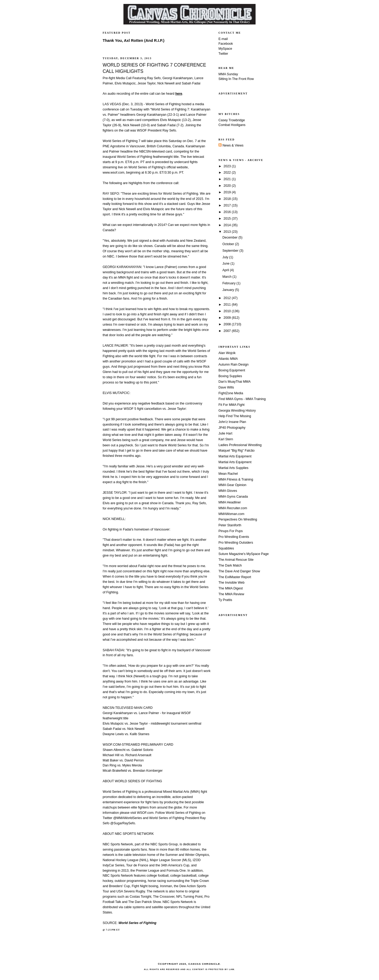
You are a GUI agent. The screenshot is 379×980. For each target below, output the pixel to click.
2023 (228, 166)
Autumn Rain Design (233, 365)
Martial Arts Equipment (235, 456)
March (227, 277)
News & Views (231, 145)
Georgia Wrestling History (237, 411)
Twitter (223, 54)
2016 (228, 212)
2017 (228, 205)
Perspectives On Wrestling (238, 519)
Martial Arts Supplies (233, 468)
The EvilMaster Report (235, 577)
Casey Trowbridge (232, 120)
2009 (228, 318)
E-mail (223, 39)
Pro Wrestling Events (234, 537)
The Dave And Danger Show (239, 571)
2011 (228, 305)
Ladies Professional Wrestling (240, 445)
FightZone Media (231, 393)
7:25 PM (111, 930)
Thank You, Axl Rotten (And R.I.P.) (134, 41)
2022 (228, 173)
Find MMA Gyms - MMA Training (242, 399)
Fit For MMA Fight (231, 405)
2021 (228, 179)
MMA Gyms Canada (233, 497)
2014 (228, 225)
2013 (228, 232)
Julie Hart (225, 433)
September (231, 251)
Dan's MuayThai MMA (235, 382)
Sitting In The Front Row (236, 79)
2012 (228, 298)
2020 (228, 186)
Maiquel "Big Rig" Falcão (236, 451)
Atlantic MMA (228, 359)
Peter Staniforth (230, 525)
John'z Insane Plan (232, 422)
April (226, 270)
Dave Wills (226, 387)
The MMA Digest (231, 588)
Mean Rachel (228, 474)
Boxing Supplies (230, 376)
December (230, 238)
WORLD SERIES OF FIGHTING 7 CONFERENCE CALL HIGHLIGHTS (154, 68)
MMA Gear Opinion (232, 485)
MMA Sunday (228, 74)
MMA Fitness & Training (236, 479)
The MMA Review (231, 594)
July (226, 257)
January (229, 290)
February (229, 283)
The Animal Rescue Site (236, 560)
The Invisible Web (231, 583)
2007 (228, 331)
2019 (228, 192)
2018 (228, 199)
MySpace (225, 49)
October (229, 244)
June (226, 264)
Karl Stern (226, 439)
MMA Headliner (230, 502)
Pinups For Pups (231, 531)
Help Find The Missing (235, 416)
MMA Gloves (228, 491)
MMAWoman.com (231, 514)
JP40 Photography (232, 428)
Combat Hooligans (232, 125)
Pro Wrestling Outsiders (236, 543)
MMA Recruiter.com (233, 508)
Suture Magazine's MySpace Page (244, 554)
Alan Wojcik (227, 353)
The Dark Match (230, 565)
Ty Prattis (225, 600)
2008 (228, 324)
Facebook (226, 44)
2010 (228, 311)
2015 (228, 219)
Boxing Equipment (232, 370)
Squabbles (226, 548)
